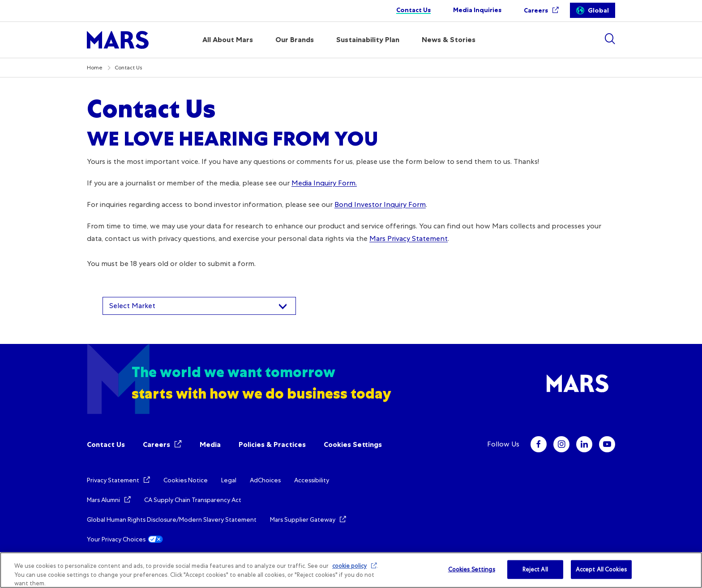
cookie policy (349, 566)
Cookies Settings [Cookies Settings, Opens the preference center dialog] (472, 569)
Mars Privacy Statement (409, 238)
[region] (351, 570)
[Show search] (610, 39)
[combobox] (199, 306)
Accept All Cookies (601, 569)
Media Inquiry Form (323, 183)
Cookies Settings (353, 444)
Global (598, 11)
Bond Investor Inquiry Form (380, 204)
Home (95, 68)
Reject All (535, 569)
